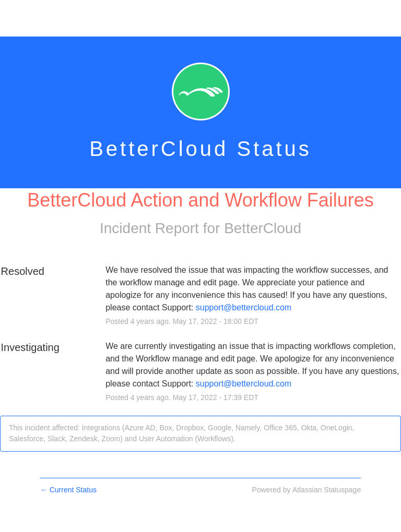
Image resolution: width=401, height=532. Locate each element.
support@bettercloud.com (244, 307)
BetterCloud (263, 228)
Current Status (68, 490)
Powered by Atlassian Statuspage (307, 490)
